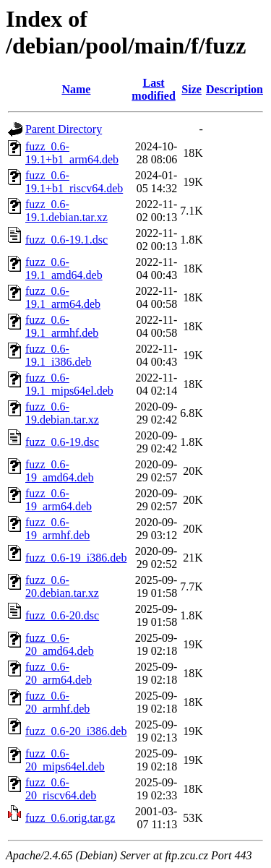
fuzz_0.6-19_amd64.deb (60, 471)
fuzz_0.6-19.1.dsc (66, 240)
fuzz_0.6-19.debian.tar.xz (62, 413)
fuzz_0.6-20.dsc (62, 615)
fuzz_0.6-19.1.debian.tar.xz (66, 211)
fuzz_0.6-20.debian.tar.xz (62, 586)
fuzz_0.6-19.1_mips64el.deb (69, 384)
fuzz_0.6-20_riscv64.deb (61, 789)
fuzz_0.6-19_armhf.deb (57, 529)
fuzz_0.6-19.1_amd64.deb (64, 268)
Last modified (153, 89)
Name (76, 89)
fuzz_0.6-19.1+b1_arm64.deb (72, 153)
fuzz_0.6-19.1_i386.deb (59, 355)
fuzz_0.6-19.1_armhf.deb (62, 326)
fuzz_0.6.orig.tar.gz (70, 818)
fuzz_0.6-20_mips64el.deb (65, 760)
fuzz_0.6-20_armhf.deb (57, 702)
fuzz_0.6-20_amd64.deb (60, 644)
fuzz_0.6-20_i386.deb (76, 731)
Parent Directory (64, 129)
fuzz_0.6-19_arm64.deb (59, 500)
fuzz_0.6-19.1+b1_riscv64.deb (74, 182)
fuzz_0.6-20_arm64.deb (59, 673)
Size (192, 89)
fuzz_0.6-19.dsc (62, 442)
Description (235, 89)
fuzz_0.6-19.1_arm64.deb (63, 297)
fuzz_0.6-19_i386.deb (76, 558)
